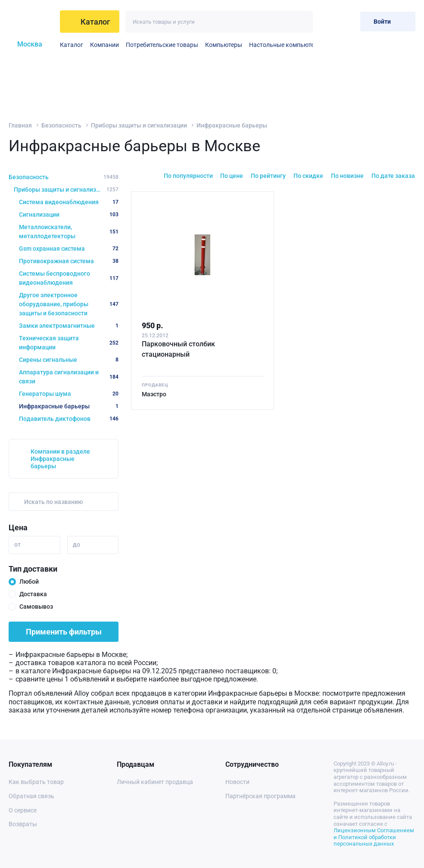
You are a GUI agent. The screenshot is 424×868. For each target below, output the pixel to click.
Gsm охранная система (69, 249)
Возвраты (23, 824)
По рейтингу (268, 176)
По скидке (308, 176)
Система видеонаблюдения (69, 202)
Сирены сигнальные (69, 360)
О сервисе (23, 810)
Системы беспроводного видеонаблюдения (69, 278)
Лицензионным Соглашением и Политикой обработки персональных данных (374, 837)
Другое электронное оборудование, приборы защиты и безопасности (69, 304)
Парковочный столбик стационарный (178, 349)
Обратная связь (31, 796)
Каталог (72, 45)
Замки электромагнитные (69, 326)
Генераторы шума (69, 394)
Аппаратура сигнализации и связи (69, 377)
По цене (232, 176)
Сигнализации (69, 215)
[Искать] (302, 22)
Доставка (33, 594)
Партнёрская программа (260, 796)
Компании (104, 45)
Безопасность (61, 125)
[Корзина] (347, 21)
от (17, 544)
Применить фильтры (64, 632)
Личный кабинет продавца (155, 782)
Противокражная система (69, 261)
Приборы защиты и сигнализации (139, 125)
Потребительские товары (162, 45)
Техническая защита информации (69, 343)
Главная (20, 125)
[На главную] (32, 22)
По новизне (347, 176)
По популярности (188, 176)
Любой (29, 582)
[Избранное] (326, 21)
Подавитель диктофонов (69, 419)
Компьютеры (224, 45)
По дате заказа (393, 176)
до (76, 544)
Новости (237, 782)
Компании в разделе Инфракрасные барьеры (60, 459)
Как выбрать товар (36, 782)
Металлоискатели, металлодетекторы (69, 232)
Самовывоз (36, 607)
